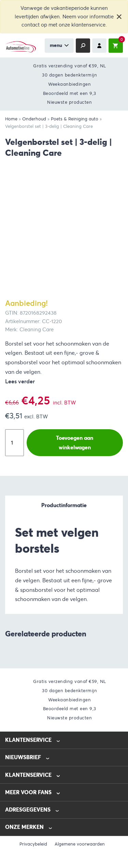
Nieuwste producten (69, 102)
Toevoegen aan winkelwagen (75, 443)
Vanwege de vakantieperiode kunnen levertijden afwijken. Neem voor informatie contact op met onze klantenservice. (64, 16)
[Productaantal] (15, 443)
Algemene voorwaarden (80, 844)
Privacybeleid (33, 844)
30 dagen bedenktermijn (69, 75)
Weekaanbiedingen (69, 84)
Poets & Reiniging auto (75, 119)
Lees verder (20, 381)
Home (11, 119)
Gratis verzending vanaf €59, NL (70, 66)
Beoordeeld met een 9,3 (70, 93)
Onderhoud (34, 119)
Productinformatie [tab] (64, 505)
